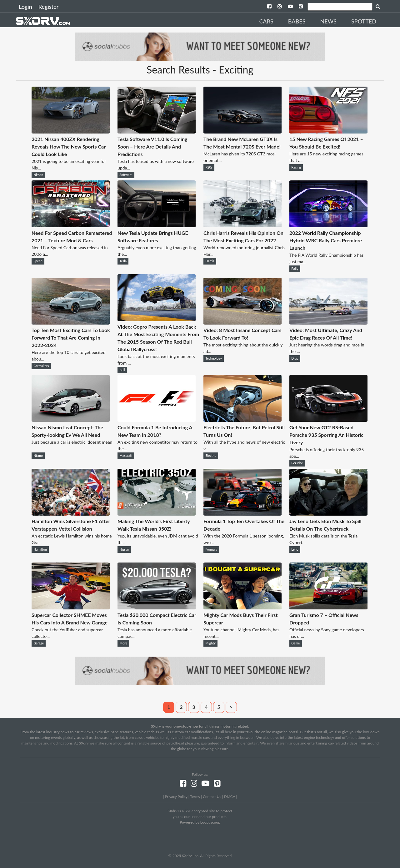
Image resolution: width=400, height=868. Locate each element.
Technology (214, 358)
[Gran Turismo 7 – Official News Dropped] (328, 607)
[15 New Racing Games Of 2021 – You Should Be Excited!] (328, 131)
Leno (295, 549)
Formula (211, 549)
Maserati (126, 456)
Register (48, 7)
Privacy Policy (176, 797)
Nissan (38, 175)
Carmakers (41, 366)
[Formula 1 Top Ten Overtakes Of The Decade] (242, 514)
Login (25, 7)
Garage (39, 643)
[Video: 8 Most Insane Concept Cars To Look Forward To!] (242, 323)
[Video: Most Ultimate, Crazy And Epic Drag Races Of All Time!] (328, 323)
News (328, 21)
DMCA (230, 797)
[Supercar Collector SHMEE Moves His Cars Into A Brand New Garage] (71, 607)
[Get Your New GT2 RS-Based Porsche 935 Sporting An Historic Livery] (328, 420)
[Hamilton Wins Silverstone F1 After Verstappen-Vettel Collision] (71, 514)
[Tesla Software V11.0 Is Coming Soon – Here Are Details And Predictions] (157, 131)
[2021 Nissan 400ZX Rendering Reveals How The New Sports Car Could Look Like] (71, 131)
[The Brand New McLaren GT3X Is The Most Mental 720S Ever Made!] (242, 131)
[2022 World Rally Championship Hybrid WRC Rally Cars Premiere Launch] (328, 225)
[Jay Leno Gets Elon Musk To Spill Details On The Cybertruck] (328, 514)
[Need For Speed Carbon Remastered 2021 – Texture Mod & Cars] (71, 225)
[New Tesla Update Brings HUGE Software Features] (157, 225)
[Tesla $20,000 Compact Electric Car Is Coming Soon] (157, 607)
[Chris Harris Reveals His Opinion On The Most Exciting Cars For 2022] (242, 225)
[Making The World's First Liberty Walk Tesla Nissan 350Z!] (157, 514)
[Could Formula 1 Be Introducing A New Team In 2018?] (157, 420)
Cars (266, 21)
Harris (210, 261)
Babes (297, 21)
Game (295, 643)
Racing (296, 167)
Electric (211, 456)
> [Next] (231, 707)
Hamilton (40, 549)
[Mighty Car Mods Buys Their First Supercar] (242, 607)
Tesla (123, 261)
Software (126, 175)
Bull (122, 370)
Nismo (38, 456)
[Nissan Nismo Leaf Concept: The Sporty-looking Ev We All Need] (71, 420)
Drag (295, 358)
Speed (38, 261)
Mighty (210, 643)
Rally (295, 269)
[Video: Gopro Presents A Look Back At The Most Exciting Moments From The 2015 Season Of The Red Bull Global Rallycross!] (157, 319)
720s (209, 167)
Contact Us (212, 797)
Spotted (364, 21)
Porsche (297, 463)
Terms (195, 797)
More (123, 643)
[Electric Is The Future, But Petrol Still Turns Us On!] (242, 420)
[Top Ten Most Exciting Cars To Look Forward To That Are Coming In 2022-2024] (71, 323)
